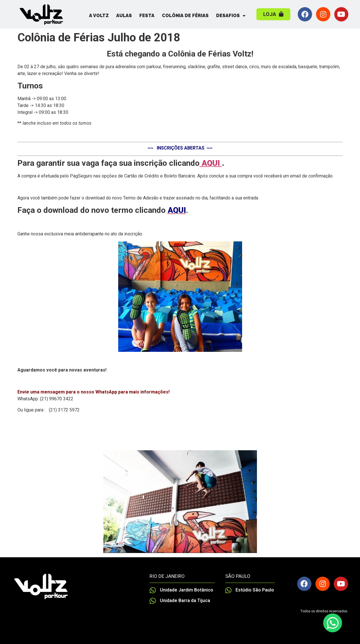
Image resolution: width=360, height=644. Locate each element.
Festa (147, 16)
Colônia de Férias (185, 16)
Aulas (124, 16)
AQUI (211, 163)
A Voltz (99, 16)
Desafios (231, 16)
